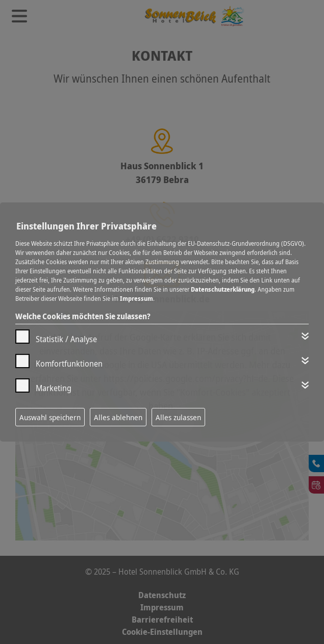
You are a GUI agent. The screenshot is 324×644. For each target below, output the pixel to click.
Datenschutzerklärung (223, 289)
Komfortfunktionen (69, 364)
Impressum (136, 299)
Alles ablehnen (118, 417)
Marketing (54, 388)
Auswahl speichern (50, 417)
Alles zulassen (178, 417)
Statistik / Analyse (66, 339)
